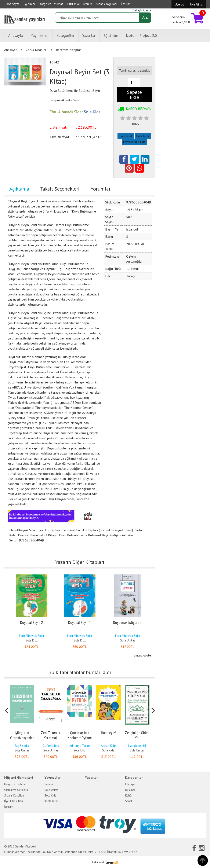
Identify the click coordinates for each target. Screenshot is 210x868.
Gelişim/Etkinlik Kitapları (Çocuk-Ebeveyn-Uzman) (98, 530)
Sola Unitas (128, 640)
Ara (145, 17)
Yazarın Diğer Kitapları (80, 562)
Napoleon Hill (137, 746)
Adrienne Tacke (80, 746)
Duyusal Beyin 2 (32, 623)
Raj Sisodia (22, 746)
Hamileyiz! (108, 733)
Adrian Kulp (108, 746)
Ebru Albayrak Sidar (23, 530)
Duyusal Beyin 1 (80, 623)
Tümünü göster (142, 655)
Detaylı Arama (142, 10)
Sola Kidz (32, 640)
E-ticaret (98, 862)
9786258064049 (31, 540)
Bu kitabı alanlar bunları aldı (80, 672)
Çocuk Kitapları (49, 530)
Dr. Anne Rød (51, 746)
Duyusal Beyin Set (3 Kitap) (37, 535)
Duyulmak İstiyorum (128, 623)
